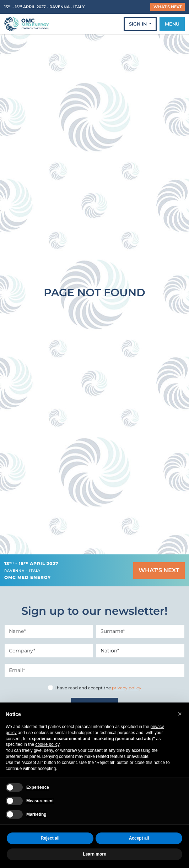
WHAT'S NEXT (168, 7)
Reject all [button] (50, 838)
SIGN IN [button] (139, 24)
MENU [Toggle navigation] (172, 24)
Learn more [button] (94, 854)
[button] (180, 714)
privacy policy (127, 688)
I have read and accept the (98, 688)
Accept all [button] (139, 838)
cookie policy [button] (47, 744)
